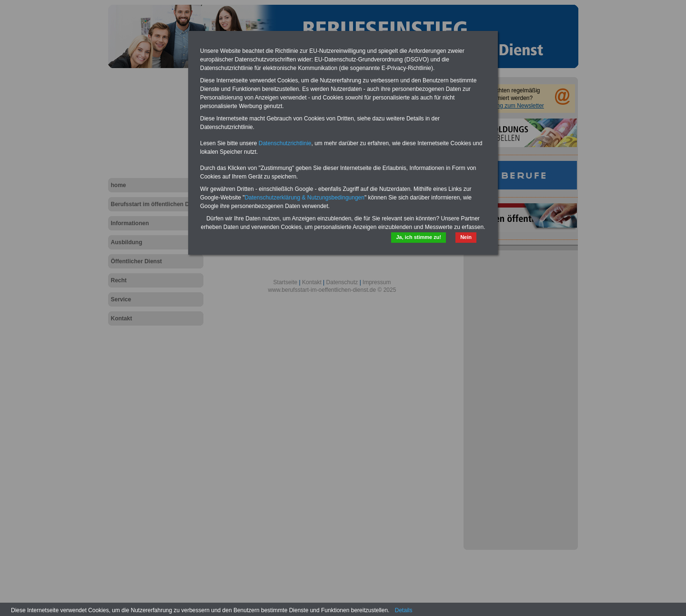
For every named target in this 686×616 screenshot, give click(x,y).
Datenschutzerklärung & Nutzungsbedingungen (304, 198)
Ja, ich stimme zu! (419, 237)
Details (404, 610)
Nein (466, 237)
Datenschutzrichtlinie (285, 143)
